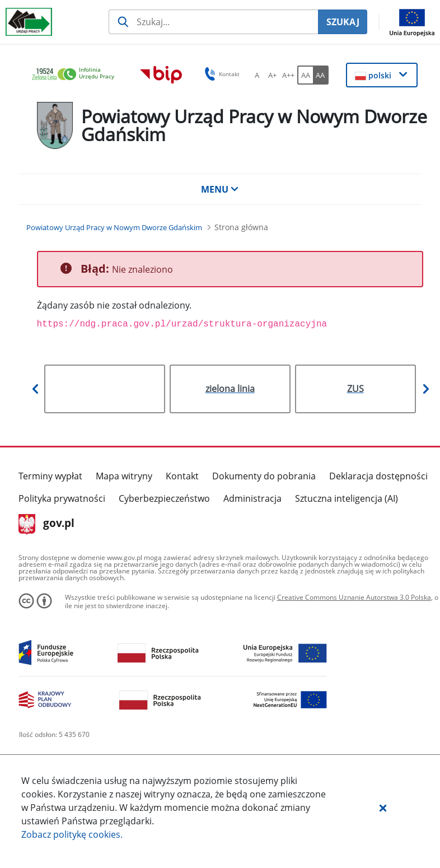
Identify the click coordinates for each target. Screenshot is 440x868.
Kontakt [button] (220, 74)
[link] (76, 75)
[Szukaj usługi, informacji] (213, 22)
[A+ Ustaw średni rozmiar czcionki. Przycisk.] (273, 75)
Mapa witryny (124, 476)
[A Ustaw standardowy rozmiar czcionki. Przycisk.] (257, 75)
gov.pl (47, 524)
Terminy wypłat (50, 476)
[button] (383, 808)
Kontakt (182, 476)
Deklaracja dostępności (378, 476)
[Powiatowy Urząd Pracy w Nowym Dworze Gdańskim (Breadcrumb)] (114, 227)
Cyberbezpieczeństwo (164, 498)
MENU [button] (220, 189)
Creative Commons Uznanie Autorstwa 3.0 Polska (354, 597)
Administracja (252, 498)
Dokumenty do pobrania (264, 476)
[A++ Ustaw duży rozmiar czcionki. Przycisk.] (288, 75)
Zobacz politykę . (72, 834)
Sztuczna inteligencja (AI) (347, 498)
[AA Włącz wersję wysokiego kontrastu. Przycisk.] (321, 75)
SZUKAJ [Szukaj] (343, 22)
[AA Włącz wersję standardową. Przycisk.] (305, 75)
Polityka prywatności (62, 498)
